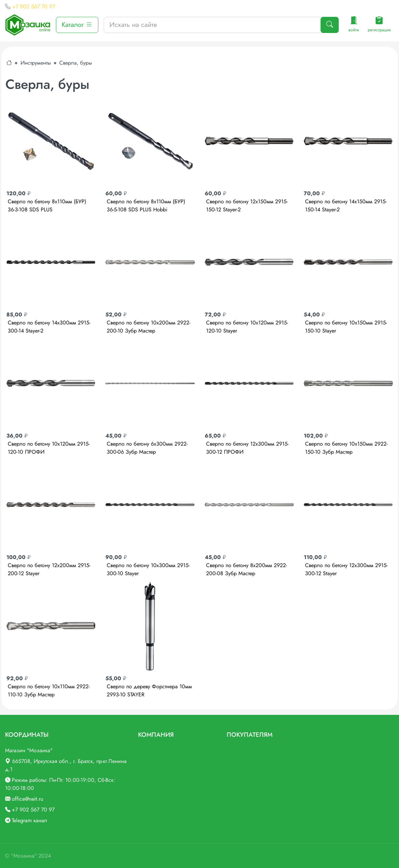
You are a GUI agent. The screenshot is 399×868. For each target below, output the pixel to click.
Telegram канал (29, 820)
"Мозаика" (24, 856)
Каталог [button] (77, 25)
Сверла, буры (76, 63)
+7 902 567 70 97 (34, 7)
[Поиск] (330, 25)
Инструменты (36, 63)
